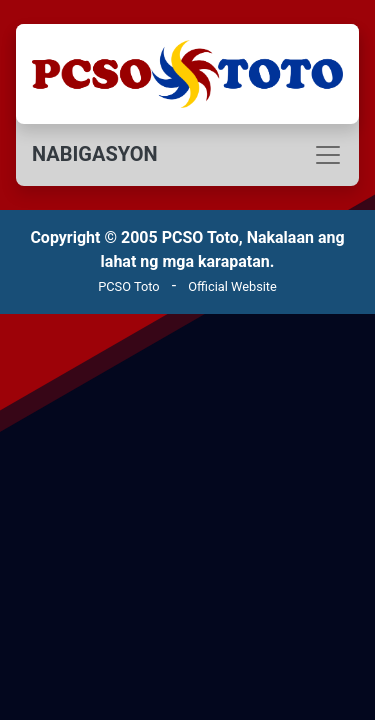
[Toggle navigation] (187, 155)
